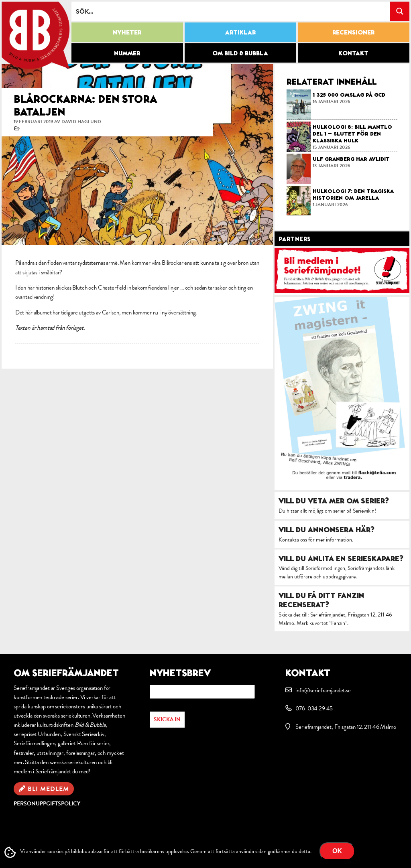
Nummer (127, 53)
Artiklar (240, 32)
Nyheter (127, 32)
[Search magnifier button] (400, 11)
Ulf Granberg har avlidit (351, 159)
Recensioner (353, 32)
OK (337, 851)
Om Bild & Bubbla (240, 53)
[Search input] (231, 11)
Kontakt (353, 53)
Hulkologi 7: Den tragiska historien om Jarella (353, 194)
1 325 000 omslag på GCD (349, 95)
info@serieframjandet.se (323, 690)
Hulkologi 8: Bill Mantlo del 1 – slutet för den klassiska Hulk (352, 134)
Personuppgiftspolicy (47, 804)
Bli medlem (48, 789)
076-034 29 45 (314, 708)
